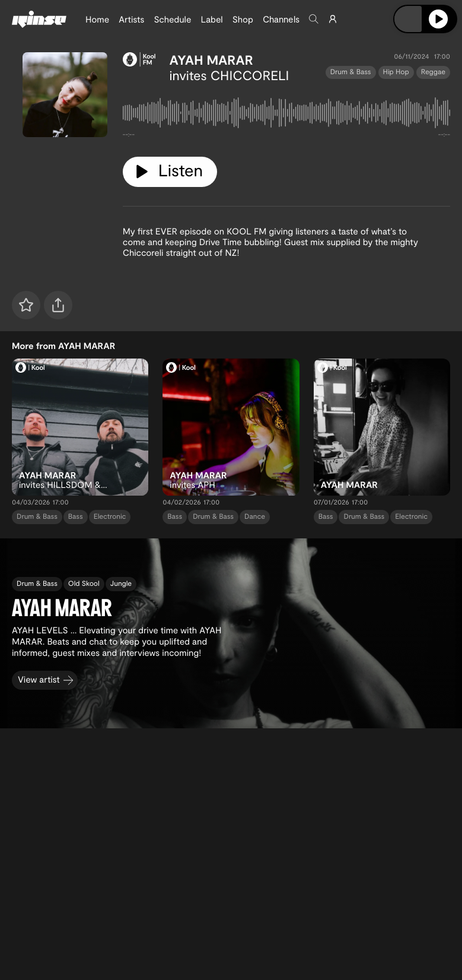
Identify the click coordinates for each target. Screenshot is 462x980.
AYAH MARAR (211, 60)
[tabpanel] (286, 115)
